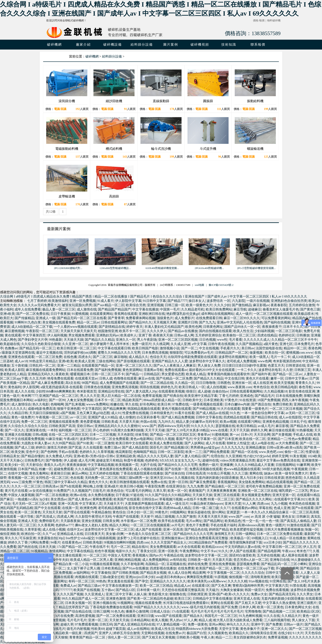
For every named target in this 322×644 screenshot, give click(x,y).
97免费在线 (180, 404)
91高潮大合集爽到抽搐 (127, 430)
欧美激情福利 (58, 301)
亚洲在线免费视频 (222, 564)
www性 (222, 340)
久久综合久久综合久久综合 (28, 426)
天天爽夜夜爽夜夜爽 (221, 491)
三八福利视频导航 (277, 620)
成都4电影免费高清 (42, 409)
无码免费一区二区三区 (101, 478)
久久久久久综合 (253, 573)
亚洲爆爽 (227, 465)
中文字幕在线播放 (145, 309)
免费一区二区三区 (34, 422)
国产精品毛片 (264, 396)
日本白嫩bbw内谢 (237, 404)
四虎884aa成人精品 (177, 508)
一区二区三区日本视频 (286, 409)
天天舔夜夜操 (70, 521)
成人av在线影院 (290, 417)
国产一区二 (189, 348)
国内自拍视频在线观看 (215, 331)
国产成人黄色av (80, 499)
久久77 (225, 508)
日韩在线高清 (196, 473)
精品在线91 (140, 547)
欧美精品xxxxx (213, 547)
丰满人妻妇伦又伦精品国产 (164, 327)
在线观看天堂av (86, 378)
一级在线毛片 (55, 629)
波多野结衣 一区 (218, 301)
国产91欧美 (85, 443)
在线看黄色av (72, 542)
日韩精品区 (152, 374)
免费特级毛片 (49, 521)
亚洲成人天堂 (28, 521)
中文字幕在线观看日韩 (114, 348)
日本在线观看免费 (80, 370)
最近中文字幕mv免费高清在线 (278, 460)
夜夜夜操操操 (76, 465)
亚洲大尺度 (233, 504)
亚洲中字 (258, 624)
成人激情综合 (21, 404)
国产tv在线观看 (303, 508)
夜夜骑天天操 (163, 335)
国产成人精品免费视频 (178, 417)
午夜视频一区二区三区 (52, 417)
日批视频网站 (285, 465)
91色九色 (118, 611)
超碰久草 (67, 624)
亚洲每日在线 (280, 560)
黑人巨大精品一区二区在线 (121, 396)
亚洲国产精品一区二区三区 (59, 396)
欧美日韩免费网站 (219, 309)
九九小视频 (279, 504)
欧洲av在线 (78, 495)
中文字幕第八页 (91, 504)
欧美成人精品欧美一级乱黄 (62, 633)
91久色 (235, 413)
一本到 (52, 430)
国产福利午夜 (261, 374)
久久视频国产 (81, 491)
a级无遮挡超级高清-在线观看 (62, 387)
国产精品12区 (125, 590)
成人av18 (21, 361)
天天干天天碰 (155, 430)
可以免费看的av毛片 (199, 353)
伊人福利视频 (57, 335)
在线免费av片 (175, 633)
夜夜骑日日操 (60, 473)
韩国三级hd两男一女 (134, 478)
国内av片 (156, 555)
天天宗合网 (262, 435)
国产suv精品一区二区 (109, 305)
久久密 (288, 370)
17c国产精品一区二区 (73, 547)
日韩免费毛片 (34, 460)
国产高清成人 (46, 516)
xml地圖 (199, 285)
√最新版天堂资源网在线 (17, 353)
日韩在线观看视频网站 (246, 391)
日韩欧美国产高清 (62, 426)
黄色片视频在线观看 (176, 409)
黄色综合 (119, 512)
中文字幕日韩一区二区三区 (282, 547)
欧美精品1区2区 (308, 611)
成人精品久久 (138, 357)
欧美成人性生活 (163, 629)
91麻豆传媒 (54, 439)
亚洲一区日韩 (178, 482)
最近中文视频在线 (49, 353)
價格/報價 (259, 21)
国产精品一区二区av (287, 374)
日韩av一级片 (293, 624)
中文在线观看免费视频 (28, 439)
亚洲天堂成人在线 (247, 598)
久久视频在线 (184, 478)
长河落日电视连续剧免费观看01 (186, 603)
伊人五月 (310, 547)
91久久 (223, 551)
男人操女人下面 (303, 620)
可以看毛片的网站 (138, 491)
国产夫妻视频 (282, 435)
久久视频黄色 (218, 633)
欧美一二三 (194, 452)
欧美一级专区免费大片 (292, 473)
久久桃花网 (161, 344)
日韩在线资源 (274, 478)
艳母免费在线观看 (60, 378)
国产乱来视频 (75, 404)
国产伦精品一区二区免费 (174, 378)
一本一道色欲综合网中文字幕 (263, 413)
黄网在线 (256, 473)
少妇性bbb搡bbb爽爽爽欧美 (55, 391)
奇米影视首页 (87, 391)
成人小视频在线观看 (148, 469)
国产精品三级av (89, 586)
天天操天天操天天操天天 (78, 331)
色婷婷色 (152, 460)
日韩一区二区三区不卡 (108, 374)
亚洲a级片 (111, 486)
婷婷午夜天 (135, 327)
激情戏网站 (57, 551)
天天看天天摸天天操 (212, 516)
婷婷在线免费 (198, 564)
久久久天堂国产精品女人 (169, 542)
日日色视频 (207, 340)
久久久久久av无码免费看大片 (39, 305)
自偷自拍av (220, 391)
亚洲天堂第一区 (284, 495)
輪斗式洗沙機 (161, 149)
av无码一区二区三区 (300, 413)
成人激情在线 (87, 309)
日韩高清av (50, 486)
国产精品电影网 (269, 551)
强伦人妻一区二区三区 (124, 637)
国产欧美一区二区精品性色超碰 (150, 598)
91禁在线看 (298, 586)
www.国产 (149, 426)
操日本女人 (197, 301)
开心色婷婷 (101, 430)
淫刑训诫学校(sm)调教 (80, 353)
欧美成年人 (129, 335)
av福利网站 (82, 573)
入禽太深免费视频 (80, 400)
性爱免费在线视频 (136, 413)
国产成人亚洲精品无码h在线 (135, 624)
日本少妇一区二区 (140, 512)
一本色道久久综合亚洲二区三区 (148, 534)
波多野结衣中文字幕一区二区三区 (109, 529)
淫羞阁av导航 (153, 370)
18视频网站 (178, 512)
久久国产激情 (186, 516)
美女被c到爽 (115, 534)
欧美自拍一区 (275, 353)
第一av (234, 435)
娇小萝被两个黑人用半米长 (110, 344)
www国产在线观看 (168, 616)
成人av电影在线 (263, 443)
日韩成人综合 (160, 611)
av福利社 (41, 400)
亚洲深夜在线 (36, 430)
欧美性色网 (193, 327)
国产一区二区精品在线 (157, 383)
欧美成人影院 (15, 370)
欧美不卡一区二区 (132, 331)
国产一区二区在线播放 (52, 495)
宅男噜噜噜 (253, 611)
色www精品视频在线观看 (242, 469)
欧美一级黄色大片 (199, 305)
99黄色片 (161, 512)
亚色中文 (32, 452)
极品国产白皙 (197, 633)
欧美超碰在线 (10, 344)
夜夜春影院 (279, 305)
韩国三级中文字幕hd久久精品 (66, 482)
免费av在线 (159, 482)
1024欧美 (314, 456)
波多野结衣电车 (270, 370)
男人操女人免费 (209, 365)
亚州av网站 (217, 624)
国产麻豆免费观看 (203, 482)
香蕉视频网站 (227, 482)
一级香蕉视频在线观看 (206, 404)
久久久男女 (305, 594)
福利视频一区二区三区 (75, 430)
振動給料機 (255, 101)
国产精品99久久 (140, 322)
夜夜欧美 (62, 374)
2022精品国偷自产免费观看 (208, 542)
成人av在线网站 (138, 629)
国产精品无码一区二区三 (37, 348)
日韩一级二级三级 (206, 508)
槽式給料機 (114, 149)
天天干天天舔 (239, 430)
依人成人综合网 (179, 573)
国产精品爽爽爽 (114, 409)
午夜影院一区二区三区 (42, 331)
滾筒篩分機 (67, 101)
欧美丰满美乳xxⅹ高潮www (207, 581)
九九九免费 (195, 486)
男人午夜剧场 (147, 340)
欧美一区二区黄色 (28, 512)
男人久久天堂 (90, 396)
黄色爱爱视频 (90, 422)
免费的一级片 (209, 465)
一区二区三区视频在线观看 (273, 314)
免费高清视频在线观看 (206, 469)
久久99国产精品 (64, 443)
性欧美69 (98, 629)
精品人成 (205, 620)
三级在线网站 (106, 361)
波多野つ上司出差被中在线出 (138, 538)
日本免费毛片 (304, 344)
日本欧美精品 (111, 568)
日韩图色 (224, 383)
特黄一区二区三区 (221, 499)
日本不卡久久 (293, 327)
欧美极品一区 (240, 538)
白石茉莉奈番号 (148, 417)
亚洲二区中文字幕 (119, 594)
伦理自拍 (217, 456)
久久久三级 (240, 473)
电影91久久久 (126, 551)
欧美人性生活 (243, 331)
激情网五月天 (224, 534)
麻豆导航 (240, 309)
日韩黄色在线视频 (97, 387)
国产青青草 (116, 318)
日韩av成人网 (184, 335)
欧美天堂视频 (284, 383)
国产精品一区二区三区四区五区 (173, 435)
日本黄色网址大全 (298, 607)
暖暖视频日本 (80, 374)
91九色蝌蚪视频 (251, 616)
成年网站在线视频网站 (217, 314)
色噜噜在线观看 (125, 378)
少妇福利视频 (264, 331)
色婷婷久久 (88, 452)
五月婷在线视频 (268, 555)
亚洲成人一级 (46, 318)
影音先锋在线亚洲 (302, 391)
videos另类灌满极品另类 (238, 460)
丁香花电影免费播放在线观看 (111, 607)
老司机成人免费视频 (241, 361)
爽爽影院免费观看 (200, 577)
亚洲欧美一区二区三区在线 (258, 491)
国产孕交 (142, 581)
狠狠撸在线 (178, 594)
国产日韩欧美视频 (125, 573)
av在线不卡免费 (195, 499)
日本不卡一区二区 (108, 400)
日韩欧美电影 (93, 542)
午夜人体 (207, 637)
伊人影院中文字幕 (128, 301)
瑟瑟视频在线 (225, 426)
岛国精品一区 (155, 564)
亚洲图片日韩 (188, 322)
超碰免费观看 (64, 469)
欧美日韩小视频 (132, 486)
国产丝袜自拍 (175, 473)
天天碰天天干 (113, 504)
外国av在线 (148, 422)
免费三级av (112, 447)
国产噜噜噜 (54, 460)
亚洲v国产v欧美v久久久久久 (229, 594)
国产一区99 (57, 400)
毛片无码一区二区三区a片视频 (34, 504)
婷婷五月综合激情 (126, 633)
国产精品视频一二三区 (279, 611)
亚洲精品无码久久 (41, 374)
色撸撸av (11, 348)
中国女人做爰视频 (21, 495)
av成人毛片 (266, 426)
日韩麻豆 (303, 516)
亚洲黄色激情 (116, 598)
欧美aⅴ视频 (228, 422)
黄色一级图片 (275, 525)
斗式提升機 (208, 149)
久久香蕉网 (46, 525)
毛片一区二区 (121, 547)
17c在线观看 (180, 611)
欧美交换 (18, 452)
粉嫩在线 (117, 404)
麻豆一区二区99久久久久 (242, 318)
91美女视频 (298, 456)
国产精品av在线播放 (183, 331)
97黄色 (38, 482)
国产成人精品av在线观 (212, 413)
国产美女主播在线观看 (65, 555)
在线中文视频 (18, 473)
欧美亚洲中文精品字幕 (201, 396)
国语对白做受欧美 (242, 555)
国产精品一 (134, 374)
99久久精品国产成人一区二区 (83, 598)
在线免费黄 (186, 568)
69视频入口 (260, 538)
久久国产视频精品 (249, 344)
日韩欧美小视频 (188, 637)
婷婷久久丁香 (18, 542)
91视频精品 (39, 551)
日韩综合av (150, 499)
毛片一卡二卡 (281, 357)
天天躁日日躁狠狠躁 (44, 413)
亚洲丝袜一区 (242, 383)
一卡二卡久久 (247, 370)
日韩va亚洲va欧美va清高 (285, 447)
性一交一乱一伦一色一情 (261, 521)
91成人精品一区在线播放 (288, 538)
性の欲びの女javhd (257, 456)
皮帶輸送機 (67, 196)
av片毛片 (178, 525)
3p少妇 (44, 499)
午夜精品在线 (174, 555)
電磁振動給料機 (67, 149)
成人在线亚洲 (263, 383)
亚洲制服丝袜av (173, 538)
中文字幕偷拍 (101, 573)
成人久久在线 (24, 391)
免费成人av (68, 586)
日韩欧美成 (109, 422)
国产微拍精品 (242, 305)
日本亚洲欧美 (213, 400)
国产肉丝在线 (28, 547)
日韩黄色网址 (213, 327)
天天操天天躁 (74, 340)
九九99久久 (166, 422)
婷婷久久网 (259, 430)
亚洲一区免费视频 (83, 301)
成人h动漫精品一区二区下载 (32, 327)
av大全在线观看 (189, 547)
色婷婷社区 (287, 335)
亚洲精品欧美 (126, 456)
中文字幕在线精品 (80, 551)
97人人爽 (191, 620)
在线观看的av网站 (244, 508)
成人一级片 (244, 314)
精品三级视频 (165, 516)
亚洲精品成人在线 (70, 534)
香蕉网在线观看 (126, 314)
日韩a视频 (40, 435)
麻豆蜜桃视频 (15, 331)
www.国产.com (239, 516)
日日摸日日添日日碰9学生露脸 (244, 365)
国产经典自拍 (173, 396)
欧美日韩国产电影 (145, 348)
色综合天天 (158, 357)
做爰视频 (256, 353)
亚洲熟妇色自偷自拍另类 (289, 301)
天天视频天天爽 (165, 322)
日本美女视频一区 (78, 603)
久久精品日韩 (18, 413)
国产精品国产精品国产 (114, 309)
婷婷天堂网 (280, 456)
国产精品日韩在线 (264, 417)
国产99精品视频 (204, 409)
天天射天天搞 (119, 620)
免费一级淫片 (141, 344)
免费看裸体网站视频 (140, 318)
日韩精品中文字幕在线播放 (212, 598)
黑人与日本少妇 (251, 478)
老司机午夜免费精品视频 (264, 486)
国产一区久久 (15, 430)
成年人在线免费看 (28, 309)
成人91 (116, 413)
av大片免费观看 (287, 443)
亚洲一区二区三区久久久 (134, 365)
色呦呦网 (57, 404)
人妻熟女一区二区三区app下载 (252, 568)
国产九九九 (207, 322)
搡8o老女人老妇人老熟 (91, 525)
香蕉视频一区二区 (21, 478)
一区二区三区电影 (289, 331)
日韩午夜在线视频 (221, 344)
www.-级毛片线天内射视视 (201, 607)
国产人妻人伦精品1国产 (192, 456)
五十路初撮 (20, 365)
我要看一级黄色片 (255, 409)
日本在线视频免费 (289, 396)
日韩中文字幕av (296, 378)
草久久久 (11, 538)
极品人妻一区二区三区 (59, 309)
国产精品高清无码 (282, 594)
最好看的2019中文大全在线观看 (212, 370)
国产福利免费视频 (108, 370)
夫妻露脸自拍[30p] (51, 538)
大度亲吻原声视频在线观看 (144, 504)
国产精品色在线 (196, 529)
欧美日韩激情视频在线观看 (130, 482)
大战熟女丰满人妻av (36, 443)
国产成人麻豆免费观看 (47, 383)
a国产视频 (68, 413)
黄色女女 (288, 516)
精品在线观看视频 (279, 482)
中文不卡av (209, 551)
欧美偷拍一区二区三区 (239, 335)
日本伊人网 (247, 607)
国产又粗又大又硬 (248, 603)
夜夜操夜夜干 (272, 327)
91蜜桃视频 (80, 314)
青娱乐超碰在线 (199, 512)
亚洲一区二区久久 (274, 629)
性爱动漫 (312, 452)
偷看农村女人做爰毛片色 (281, 309)
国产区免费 (229, 607)
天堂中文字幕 (229, 629)
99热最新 (55, 340)
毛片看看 (236, 340)
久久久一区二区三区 (26, 486)
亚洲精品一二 (277, 439)
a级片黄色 (271, 344)
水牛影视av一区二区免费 (139, 521)
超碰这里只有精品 (109, 460)
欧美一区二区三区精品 (156, 586)
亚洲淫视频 (155, 305)
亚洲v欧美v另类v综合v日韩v (94, 456)
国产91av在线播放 (135, 568)
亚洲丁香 (145, 335)
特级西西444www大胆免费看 (197, 629)
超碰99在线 (210, 460)
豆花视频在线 (176, 564)
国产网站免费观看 (216, 452)
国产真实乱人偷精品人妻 (298, 521)
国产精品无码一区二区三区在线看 (82, 318)
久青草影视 (33, 529)
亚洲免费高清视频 (125, 387)
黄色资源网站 (132, 370)
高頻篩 (114, 196)
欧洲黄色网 (88, 508)
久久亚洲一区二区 (75, 344)
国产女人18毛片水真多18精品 (188, 430)
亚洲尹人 (105, 633)
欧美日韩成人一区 (192, 387)
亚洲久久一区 (126, 340)
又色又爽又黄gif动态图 (93, 413)
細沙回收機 (114, 101)
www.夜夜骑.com (240, 387)
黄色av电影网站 (142, 439)
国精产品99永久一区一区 (242, 327)
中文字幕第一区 (205, 439)
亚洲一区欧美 (168, 551)
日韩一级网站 (245, 534)
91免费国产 (62, 491)
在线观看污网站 (249, 422)
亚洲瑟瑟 (233, 512)
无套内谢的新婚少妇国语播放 (217, 478)
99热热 (101, 581)
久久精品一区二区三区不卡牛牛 (294, 340)
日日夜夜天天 (94, 534)
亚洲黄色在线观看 (21, 357)
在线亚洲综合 (176, 486)
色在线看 (77, 478)
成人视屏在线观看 (294, 555)
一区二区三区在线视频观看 (150, 525)
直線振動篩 (161, 101)
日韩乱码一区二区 (42, 365)
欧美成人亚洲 (85, 361)
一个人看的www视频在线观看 (75, 327)
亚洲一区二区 (98, 620)
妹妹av (269, 473)
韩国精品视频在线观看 (144, 409)
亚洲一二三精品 (69, 365)
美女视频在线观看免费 (59, 322)
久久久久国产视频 (70, 594)
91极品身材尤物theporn (207, 504)
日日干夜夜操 (60, 314)
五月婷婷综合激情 (302, 305)
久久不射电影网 (132, 564)
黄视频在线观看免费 (64, 422)
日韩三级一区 (175, 305)
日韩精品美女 (10, 456)
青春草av (204, 435)
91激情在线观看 (298, 525)
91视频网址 (125, 603)
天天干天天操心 (11, 460)
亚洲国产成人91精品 (103, 417)
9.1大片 (298, 633)
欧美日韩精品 (246, 426)
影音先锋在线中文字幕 (145, 508)
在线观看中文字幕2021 (291, 499)
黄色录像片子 (250, 629)
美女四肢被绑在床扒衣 (250, 637)
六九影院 (238, 301)
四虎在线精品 (267, 335)
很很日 (191, 391)
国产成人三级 (24, 447)
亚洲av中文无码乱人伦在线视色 (240, 322)
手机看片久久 (230, 348)
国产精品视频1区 (177, 447)
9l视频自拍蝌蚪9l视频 (120, 542)
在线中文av (75, 529)
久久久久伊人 (157, 331)
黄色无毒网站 (39, 473)
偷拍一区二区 (294, 452)
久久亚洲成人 (94, 594)
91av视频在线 (258, 581)
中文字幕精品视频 (101, 465)
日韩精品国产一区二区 (232, 353)
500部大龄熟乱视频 (276, 469)
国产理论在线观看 (77, 512)
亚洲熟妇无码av (108, 335)
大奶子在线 (148, 465)
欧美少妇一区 (15, 465)
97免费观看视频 (86, 624)
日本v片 (247, 435)
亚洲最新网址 (57, 581)
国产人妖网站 (194, 443)
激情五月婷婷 (57, 447)
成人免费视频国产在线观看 (119, 383)
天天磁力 (212, 590)
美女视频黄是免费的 (256, 495)
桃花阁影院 (124, 452)
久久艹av (49, 534)
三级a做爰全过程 (112, 577)
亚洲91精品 (300, 322)
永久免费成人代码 (59, 456)
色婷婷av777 (64, 525)
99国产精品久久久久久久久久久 (157, 607)
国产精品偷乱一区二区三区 (225, 486)
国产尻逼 (75, 447)
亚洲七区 (286, 344)
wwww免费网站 (98, 404)
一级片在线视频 (258, 301)
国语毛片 (156, 447)
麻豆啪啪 (121, 357)
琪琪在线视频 (149, 387)
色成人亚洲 (282, 508)
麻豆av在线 (146, 378)
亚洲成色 (247, 396)
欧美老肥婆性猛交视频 (246, 529)
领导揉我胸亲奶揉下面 (246, 542)
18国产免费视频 (269, 400)
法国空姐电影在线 (269, 348)
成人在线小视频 (54, 529)
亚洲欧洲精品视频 (128, 560)
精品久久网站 (119, 525)
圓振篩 (208, 101)
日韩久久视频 (164, 439)
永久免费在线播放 (101, 495)
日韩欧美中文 (192, 400)
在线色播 (70, 357)
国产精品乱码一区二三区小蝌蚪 (284, 564)
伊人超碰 (70, 460)
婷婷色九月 (169, 387)
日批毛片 (99, 491)
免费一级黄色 (198, 624)
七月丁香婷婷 (37, 301)
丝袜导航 (142, 435)
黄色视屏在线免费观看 (116, 469)
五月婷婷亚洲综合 (208, 335)
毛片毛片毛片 (77, 620)
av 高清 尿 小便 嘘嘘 (265, 516)
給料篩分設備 (112, 56)
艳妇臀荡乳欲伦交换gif (183, 314)
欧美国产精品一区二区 (212, 568)
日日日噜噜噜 (206, 383)
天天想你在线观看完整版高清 (183, 590)
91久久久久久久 (202, 426)
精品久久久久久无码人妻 (155, 456)
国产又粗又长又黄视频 (159, 637)
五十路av (108, 590)
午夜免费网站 (189, 551)
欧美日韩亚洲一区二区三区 (77, 348)
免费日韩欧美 (282, 404)
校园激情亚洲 (108, 331)
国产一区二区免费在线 (33, 314)
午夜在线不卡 (99, 547)
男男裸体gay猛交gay (205, 447)
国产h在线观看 (71, 486)
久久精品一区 (185, 383)
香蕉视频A (140, 555)
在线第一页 (70, 508)
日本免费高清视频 (155, 353)
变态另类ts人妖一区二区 (251, 560)
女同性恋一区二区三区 (52, 478)
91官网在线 (278, 581)
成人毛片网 (86, 460)
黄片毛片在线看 (16, 491)
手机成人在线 (303, 435)
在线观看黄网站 (101, 314)
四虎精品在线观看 (237, 417)
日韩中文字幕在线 (209, 417)
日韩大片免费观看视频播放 (284, 529)
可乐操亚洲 (28, 538)
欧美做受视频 (55, 620)
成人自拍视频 (216, 387)
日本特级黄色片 (162, 413)
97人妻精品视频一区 (171, 624)
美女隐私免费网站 (252, 482)
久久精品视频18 (276, 391)
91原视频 (221, 577)
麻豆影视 (282, 426)
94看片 (55, 542)
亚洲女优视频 (91, 521)
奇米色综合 (261, 387)
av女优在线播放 (41, 491)
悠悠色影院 (294, 478)
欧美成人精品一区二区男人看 (92, 560)
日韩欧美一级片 (199, 560)
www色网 (265, 361)
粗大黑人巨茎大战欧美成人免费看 (238, 620)
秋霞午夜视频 (134, 460)
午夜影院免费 (155, 486)
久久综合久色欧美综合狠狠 (41, 344)
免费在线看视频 (277, 590)
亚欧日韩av (85, 426)
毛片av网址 (194, 521)
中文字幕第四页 (34, 335)
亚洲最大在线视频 (18, 435)
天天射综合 (34, 465)
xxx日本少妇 (273, 542)
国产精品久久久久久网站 (254, 499)
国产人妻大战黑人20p (141, 391)
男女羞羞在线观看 (121, 581)
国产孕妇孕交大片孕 (33, 340)
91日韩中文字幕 (154, 301)
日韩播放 (303, 335)
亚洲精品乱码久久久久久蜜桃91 (117, 426)
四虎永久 (85, 357)
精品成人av (182, 586)
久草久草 (160, 491)
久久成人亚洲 (181, 344)
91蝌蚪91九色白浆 (28, 322)
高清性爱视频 (85, 616)
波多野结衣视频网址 (233, 357)
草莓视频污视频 (171, 499)
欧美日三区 (183, 598)
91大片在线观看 (229, 409)
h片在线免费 (64, 616)
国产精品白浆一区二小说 (70, 564)
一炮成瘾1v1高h (26, 499)
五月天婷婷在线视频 (104, 473)
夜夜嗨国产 (197, 491)
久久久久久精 (237, 581)
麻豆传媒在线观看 (282, 430)
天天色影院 (125, 435)
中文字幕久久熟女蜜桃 (279, 603)
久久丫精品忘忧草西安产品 (69, 607)
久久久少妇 (222, 305)
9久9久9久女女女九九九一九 (180, 460)
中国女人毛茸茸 (119, 555)
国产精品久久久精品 (100, 340)
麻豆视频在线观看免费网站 (46, 370)
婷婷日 (41, 447)
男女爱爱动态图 (173, 374)
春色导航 (305, 387)
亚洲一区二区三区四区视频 (178, 340)
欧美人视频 (160, 620)
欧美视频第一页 (127, 465)
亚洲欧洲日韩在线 (152, 314)
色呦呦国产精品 (145, 452)
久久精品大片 (291, 616)
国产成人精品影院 (135, 447)
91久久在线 (272, 616)
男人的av (176, 620)
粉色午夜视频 (105, 551)
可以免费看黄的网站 (276, 318)
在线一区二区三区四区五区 (68, 435)
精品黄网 (199, 573)
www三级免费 (21, 482)
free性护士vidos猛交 (80, 538)
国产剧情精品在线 (112, 327)
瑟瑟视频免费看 (248, 564)
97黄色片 (231, 400)
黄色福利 (15, 387)
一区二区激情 (104, 443)
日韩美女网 (111, 521)
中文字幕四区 (92, 409)
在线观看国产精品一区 (98, 365)
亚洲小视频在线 (104, 603)
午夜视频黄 (299, 469)
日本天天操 (47, 547)
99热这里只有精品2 (43, 361)
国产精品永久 (193, 616)
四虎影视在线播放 (163, 568)
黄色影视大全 (158, 594)
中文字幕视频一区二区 (223, 573)
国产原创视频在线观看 (133, 361)
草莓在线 (266, 508)
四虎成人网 (65, 516)
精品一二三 (224, 637)
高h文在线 (73, 383)
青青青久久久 (305, 383)
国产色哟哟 (49, 452)
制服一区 (312, 529)
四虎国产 (91, 633)
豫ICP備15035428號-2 (221, 285)
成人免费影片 (184, 318)
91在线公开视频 (218, 473)
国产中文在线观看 (47, 508)
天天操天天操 (202, 495)
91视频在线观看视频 (105, 564)
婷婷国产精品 (219, 529)
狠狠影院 (176, 353)
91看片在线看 (185, 413)
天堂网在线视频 (153, 633)
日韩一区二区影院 (171, 452)
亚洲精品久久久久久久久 (168, 581)
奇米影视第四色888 (287, 361)
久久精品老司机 (193, 309)
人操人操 (140, 594)
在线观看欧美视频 (171, 391)
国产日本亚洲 (228, 439)
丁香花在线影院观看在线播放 (142, 473)
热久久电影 (41, 404)
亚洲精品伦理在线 (111, 391)
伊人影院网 (31, 387)
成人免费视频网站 (155, 560)
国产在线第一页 (176, 469)
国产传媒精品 (24, 318)
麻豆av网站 (80, 473)
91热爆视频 (305, 430)
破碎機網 (54, 44)
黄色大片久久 (98, 482)
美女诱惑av (59, 499)
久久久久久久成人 (257, 340)
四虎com (263, 504)
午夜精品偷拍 (101, 512)
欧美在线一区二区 (252, 439)
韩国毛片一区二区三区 (221, 616)
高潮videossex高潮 (251, 525)
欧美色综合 (115, 491)
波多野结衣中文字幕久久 (207, 361)
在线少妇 (285, 633)
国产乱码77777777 (59, 590)
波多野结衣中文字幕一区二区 (206, 555)
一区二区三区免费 (49, 357)
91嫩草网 (303, 465)
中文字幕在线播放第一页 (120, 586)
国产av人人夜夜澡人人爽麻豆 (175, 365)
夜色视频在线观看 (60, 577)
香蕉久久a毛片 (55, 465)
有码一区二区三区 (82, 581)
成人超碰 (204, 391)
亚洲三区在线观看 (227, 495)
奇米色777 (304, 551)
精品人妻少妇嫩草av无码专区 (197, 422)
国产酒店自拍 (261, 404)
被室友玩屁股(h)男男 (77, 305)
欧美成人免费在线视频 (166, 443)
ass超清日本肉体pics (171, 577)
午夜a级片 (71, 439)
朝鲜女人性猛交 (238, 443)
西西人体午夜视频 (295, 400)
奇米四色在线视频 (302, 504)
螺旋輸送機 (255, 149)
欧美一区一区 (177, 491)
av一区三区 (78, 417)
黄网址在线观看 (222, 603)
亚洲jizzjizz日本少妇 (140, 577)
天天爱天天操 (129, 422)
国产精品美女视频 (153, 573)
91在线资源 (247, 400)
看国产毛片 (184, 439)
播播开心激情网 (137, 611)
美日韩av (248, 348)
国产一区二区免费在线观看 (116, 616)
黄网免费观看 (102, 499)
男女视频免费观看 (82, 335)
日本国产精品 (28, 469)
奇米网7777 (29, 396)
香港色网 (315, 348)
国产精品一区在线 (244, 452)
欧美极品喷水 (304, 314)
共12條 (51, 212)
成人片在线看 (215, 443)
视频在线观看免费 (148, 603)
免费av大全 (259, 594)
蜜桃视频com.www (299, 353)
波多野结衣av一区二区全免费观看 (104, 439)
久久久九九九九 (233, 447)
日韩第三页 (302, 370)
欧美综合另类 (136, 305)
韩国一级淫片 (254, 590)
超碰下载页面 (116, 629)
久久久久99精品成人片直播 (254, 465)
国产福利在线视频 (277, 322)
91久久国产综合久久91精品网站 (168, 495)
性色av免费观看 (300, 439)
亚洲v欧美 (7, 314)
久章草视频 (106, 452)
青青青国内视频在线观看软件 (229, 374)
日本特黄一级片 (148, 590)
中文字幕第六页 (277, 586)
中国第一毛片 (170, 309)
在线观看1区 (201, 586)
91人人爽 (249, 504)
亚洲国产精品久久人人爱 (170, 361)
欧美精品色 (233, 521)
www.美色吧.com (271, 452)
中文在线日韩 (235, 378)
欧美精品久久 (239, 633)
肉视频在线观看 (87, 577)
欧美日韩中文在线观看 (132, 443)
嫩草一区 (277, 378)
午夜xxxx (289, 551)
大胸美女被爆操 (232, 590)
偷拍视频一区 (239, 577)
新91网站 (218, 512)
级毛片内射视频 (78, 629)
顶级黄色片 (165, 318)
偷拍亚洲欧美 (10, 534)
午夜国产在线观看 (126, 516)
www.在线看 (219, 430)
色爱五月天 (276, 365)
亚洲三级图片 (307, 603)
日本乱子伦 (298, 422)
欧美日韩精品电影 (284, 387)
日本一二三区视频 (103, 435)
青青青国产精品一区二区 (88, 637)
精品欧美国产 (132, 400)
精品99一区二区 (295, 348)
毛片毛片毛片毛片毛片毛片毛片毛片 (217, 611)
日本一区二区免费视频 (55, 573)
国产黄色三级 (310, 309)
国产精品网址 (213, 521)
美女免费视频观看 (163, 547)
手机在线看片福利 (223, 525)
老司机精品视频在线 (113, 508)
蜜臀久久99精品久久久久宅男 (119, 353)
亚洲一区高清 (68, 504)
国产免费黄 (274, 624)
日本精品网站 (140, 620)
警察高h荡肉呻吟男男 (248, 586)
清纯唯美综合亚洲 (263, 633)
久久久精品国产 (86, 469)
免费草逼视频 (152, 396)
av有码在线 (178, 560)
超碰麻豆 (255, 309)
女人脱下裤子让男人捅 (83, 568)
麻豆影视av (261, 305)
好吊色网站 (148, 404)
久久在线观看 (93, 447)
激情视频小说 (170, 348)
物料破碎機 (274, 21)
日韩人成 (106, 378)
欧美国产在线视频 (87, 590)
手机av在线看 (68, 452)
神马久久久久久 (238, 624)
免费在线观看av (176, 370)
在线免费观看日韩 (209, 318)
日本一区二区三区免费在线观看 (280, 534)
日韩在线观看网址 (114, 322)
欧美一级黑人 (259, 357)
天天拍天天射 (52, 512)
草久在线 (132, 404)
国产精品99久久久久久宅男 (178, 465)
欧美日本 (164, 404)
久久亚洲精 (234, 456)
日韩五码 (106, 624)
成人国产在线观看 (148, 529)
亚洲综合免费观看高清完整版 (207, 538)
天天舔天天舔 (222, 560)
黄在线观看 (13, 335)
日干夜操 (122, 495)
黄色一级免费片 (23, 417)
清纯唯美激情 (260, 577)
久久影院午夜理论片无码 (93, 516)
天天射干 (147, 516)
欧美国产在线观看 (127, 499)
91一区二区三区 (95, 555)
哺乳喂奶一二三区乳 (293, 491)
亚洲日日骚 (145, 616)
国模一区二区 (54, 603)
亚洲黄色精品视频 (276, 422)
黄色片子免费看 (197, 525)
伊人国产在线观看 (243, 551)
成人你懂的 (127, 417)
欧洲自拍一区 (31, 534)
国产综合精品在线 (78, 611)
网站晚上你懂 (93, 486)
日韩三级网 (101, 611)
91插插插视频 (106, 538)
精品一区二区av (88, 322)
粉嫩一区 (46, 469)
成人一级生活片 (177, 504)
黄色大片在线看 (257, 378)
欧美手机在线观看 (171, 521)
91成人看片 (106, 301)
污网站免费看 (39, 542)
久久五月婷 (37, 378)
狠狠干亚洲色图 (69, 409)
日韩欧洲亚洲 (197, 594)
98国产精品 (90, 383)
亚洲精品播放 (255, 447)
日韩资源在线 (296, 365)
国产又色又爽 (221, 586)
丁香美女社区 (147, 551)
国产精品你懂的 (33, 456)
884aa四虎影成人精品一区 (162, 400)
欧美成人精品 (196, 374)
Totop (287, 574)
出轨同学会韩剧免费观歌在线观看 (192, 357)
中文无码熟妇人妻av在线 (243, 547)
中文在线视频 (209, 348)
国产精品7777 (177, 301)
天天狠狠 (61, 637)
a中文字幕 (199, 344)
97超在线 (137, 495)
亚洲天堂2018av (162, 478)
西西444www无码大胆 (174, 426)
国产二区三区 (103, 357)
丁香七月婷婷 (229, 396)
